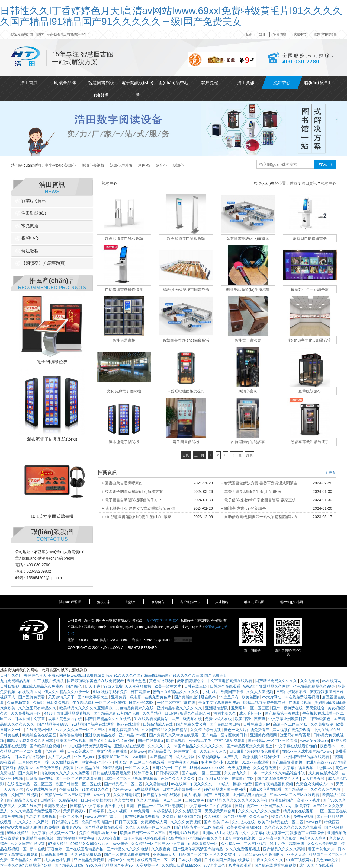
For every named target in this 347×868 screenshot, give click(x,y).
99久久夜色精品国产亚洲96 (110, 865)
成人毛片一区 (251, 713)
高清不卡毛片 (309, 800)
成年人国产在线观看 (317, 865)
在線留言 (158, 602)
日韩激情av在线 (40, 778)
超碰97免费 (243, 784)
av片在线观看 (240, 865)
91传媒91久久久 (96, 789)
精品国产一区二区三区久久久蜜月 (208, 854)
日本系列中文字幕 (30, 719)
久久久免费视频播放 (243, 849)
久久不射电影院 (127, 795)
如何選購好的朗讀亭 (248, 442)
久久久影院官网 (189, 811)
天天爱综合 (316, 708)
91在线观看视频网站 (152, 719)
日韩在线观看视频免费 (112, 773)
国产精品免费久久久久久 (277, 681)
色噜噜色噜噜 (71, 735)
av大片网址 (272, 697)
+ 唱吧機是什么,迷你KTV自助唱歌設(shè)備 (138, 508)
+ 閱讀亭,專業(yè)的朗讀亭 (243, 508)
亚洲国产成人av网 (277, 806)
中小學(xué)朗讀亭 (60, 165)
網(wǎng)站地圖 (325, 34)
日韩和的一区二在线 (170, 768)
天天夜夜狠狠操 (139, 686)
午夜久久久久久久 (268, 860)
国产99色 (75, 686)
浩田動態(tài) (31, 213)
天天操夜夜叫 (75, 811)
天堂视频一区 (148, 865)
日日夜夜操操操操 (97, 800)
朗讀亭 (178, 165)
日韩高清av (141, 692)
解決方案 (104, 602)
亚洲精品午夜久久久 (205, 838)
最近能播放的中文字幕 (76, 838)
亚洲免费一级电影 (127, 697)
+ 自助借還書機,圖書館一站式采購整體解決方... (261, 517)
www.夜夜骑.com (315, 741)
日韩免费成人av (257, 724)
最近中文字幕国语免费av (220, 703)
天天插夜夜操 (314, 778)
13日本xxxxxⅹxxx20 (207, 768)
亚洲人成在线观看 (130, 746)
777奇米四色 (215, 865)
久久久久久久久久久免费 (259, 811)
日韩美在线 (10, 735)
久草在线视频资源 (41, 789)
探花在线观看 (129, 724)
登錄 (249, 34)
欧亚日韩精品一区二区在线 (79, 784)
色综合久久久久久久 (178, 778)
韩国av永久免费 (121, 860)
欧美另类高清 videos (244, 827)
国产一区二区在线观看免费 (79, 778)
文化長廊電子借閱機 (124, 391)
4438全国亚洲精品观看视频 (68, 713)
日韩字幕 (97, 811)
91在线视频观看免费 (111, 692)
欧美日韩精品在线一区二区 (281, 822)
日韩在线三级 (196, 686)
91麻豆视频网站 (300, 860)
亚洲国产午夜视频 (72, 741)
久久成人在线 (244, 822)
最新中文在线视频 (241, 838)
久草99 (39, 703)
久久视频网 (310, 681)
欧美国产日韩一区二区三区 (143, 833)
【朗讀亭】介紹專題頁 (40, 263)
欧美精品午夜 (200, 741)
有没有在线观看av (18, 768)
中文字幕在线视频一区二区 (54, 833)
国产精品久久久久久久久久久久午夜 (238, 800)
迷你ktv (144, 165)
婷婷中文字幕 (186, 751)
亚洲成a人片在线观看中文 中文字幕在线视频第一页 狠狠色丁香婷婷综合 (264, 833)
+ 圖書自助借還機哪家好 (122, 483)
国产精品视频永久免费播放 (250, 746)
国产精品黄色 (160, 751)
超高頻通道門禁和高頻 (124, 238)
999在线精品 (17, 833)
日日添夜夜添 (168, 773)
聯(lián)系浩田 (318, 83)
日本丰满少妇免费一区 (182, 789)
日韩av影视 (10, 686)
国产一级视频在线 (187, 719)
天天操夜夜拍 (110, 838)
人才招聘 (222, 602)
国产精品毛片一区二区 (124, 784)
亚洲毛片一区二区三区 (251, 708)
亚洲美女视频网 (264, 735)
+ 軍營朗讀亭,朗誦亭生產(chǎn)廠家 (251, 492)
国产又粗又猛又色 (214, 778)
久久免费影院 (322, 724)
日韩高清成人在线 (158, 724)
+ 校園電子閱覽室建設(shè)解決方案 (132, 492)
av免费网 (52, 827)
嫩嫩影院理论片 (191, 681)
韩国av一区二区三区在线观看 (140, 762)
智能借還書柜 (124, 340)
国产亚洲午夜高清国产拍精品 (198, 849)
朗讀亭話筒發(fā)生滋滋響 (248, 289)
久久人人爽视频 (260, 692)
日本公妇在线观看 (30, 757)
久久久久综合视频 (326, 789)
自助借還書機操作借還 (124, 289)
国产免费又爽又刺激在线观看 (174, 735)
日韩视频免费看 (55, 854)
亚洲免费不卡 (213, 762)
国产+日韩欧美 (217, 795)
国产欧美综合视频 (45, 746)
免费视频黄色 (239, 768)
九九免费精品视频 (16, 681)
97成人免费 (113, 686)
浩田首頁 (29, 83)
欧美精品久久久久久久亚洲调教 (86, 708)
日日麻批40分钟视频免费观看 (255, 751)
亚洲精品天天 (165, 854)
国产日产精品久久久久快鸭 (108, 719)
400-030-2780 (301, 62)
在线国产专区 (243, 778)
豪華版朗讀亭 (310, 391)
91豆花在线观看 (256, 762)
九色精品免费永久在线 (135, 708)
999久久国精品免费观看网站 (88, 746)
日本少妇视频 (190, 860)
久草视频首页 (19, 703)
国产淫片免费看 (32, 697)
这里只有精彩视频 (296, 735)
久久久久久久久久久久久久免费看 (293, 827)
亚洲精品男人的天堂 (250, 795)
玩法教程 (27, 251)
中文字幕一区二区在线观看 (210, 806)
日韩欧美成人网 (81, 751)
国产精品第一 (296, 789)
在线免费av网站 (40, 730)
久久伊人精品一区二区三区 (149, 827)
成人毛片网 (186, 757)
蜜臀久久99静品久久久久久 (176, 692)
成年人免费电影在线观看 (145, 838)
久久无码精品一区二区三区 (160, 800)
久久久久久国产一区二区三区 (81, 730)
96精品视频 (113, 768)
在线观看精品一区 (203, 844)
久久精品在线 (89, 768)
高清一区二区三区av (291, 724)
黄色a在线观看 (162, 681)
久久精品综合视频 (206, 730)
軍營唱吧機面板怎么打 (186, 391)
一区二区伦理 (71, 816)
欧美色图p (251, 697)
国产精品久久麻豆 (26, 860)
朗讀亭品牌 (65, 83)
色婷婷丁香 (55, 751)
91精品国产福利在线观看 (93, 724)
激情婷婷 (303, 806)
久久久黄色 (259, 816)
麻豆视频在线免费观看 (292, 730)
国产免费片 (28, 773)
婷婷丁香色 (144, 773)
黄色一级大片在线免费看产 (247, 730)
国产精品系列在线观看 (162, 795)
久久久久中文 (160, 746)
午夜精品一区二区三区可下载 (66, 795)
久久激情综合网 (66, 762)
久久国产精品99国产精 (182, 816)
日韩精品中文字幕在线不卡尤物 (97, 806)
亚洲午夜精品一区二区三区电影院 (155, 806)
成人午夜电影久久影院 (278, 838)
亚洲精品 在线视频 (38, 838)
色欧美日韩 (69, 789)
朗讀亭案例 (248, 391)
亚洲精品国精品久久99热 (314, 686)
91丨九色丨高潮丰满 (287, 844)
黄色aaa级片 (328, 860)
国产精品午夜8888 (53, 724)
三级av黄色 (195, 800)
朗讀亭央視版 (93, 165)
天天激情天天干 (62, 697)
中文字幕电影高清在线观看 (230, 681)
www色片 (314, 822)
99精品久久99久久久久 (90, 844)
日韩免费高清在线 (124, 730)
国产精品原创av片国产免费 (117, 713)
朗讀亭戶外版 (121, 165)
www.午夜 (102, 795)
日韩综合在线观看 (226, 686)
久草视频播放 (210, 757)
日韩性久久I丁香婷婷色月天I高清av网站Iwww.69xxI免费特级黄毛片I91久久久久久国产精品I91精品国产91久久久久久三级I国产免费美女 (171, 16)
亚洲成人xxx (85, 757)
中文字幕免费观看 (230, 741)
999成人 (223, 784)
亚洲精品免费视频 (89, 860)
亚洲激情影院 (217, 708)
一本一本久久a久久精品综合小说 (278, 773)
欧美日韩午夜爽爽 (250, 719)
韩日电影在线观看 (185, 833)
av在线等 (179, 784)
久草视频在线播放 (49, 681)
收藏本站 (300, 34)
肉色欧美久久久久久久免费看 (66, 773)
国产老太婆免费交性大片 (279, 778)
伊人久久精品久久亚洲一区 (68, 692)
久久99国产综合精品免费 (225, 816)
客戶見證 (210, 83)
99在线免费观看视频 (302, 697)
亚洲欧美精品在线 (101, 735)
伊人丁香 (93, 686)
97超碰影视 (163, 811)
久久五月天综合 (213, 751)
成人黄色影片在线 (324, 773)
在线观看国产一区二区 (157, 860)
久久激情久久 (236, 773)
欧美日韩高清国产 (97, 822)
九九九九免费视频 (41, 816)
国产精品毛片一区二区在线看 (199, 827)
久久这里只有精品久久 (38, 708)
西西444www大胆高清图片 (262, 854)
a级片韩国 (177, 838)
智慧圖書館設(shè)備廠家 (248, 238)
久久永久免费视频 (186, 822)
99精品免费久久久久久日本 (30, 741)
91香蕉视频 (176, 741)
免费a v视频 (304, 816)
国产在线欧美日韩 (225, 724)
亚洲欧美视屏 (56, 806)
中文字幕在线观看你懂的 (297, 746)
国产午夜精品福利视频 (275, 784)
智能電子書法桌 (248, 340)
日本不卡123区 (142, 703)
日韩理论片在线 (66, 822)
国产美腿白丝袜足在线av (196, 697)
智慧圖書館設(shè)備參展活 (186, 340)
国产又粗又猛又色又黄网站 (113, 741)
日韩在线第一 (247, 806)
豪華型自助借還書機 (310, 238)
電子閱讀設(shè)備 (137, 89)
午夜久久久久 (201, 784)
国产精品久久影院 (23, 800)
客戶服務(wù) (190, 602)
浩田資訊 (246, 83)
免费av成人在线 (219, 719)
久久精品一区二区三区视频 (244, 844)
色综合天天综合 (313, 838)
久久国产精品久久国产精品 (165, 730)
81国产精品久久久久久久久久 (199, 746)
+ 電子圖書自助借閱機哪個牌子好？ (132, 500)
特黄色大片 (281, 816)
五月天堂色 (137, 681)
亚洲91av (325, 768)
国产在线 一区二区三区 (202, 773)
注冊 (263, 34)
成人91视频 (118, 811)
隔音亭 (161, 165)
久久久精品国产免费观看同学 (36, 811)
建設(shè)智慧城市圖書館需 (186, 289)
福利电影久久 (225, 713)
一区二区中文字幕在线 (177, 703)
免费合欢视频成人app (315, 784)
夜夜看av (328, 746)
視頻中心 (282, 83)
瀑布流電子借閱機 (124, 442)
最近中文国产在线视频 (20, 795)
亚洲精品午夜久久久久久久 (180, 708)
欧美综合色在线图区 (40, 735)
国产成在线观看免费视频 (276, 865)
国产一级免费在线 (288, 708)
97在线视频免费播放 (142, 816)
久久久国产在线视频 (28, 844)
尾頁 (249, 455)
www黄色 (121, 844)
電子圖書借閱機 (186, 442)
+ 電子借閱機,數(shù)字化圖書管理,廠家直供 (258, 500)
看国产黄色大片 (322, 849)
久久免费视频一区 (26, 713)
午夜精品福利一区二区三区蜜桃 (99, 703)
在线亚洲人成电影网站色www (308, 751)
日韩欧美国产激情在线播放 (227, 860)
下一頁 (237, 455)
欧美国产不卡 (233, 692)
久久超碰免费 (265, 768)
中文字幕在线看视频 (297, 768)
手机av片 (210, 692)
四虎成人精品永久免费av (43, 686)
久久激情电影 (157, 784)
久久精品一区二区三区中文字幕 (158, 844)
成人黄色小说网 (58, 860)
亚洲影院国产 (283, 800)
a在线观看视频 (148, 789)
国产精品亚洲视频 (288, 762)
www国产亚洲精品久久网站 (267, 686)
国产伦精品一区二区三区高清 (273, 741)
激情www (138, 751)
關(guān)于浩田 (70, 602)
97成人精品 (58, 844)
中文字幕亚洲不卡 (97, 762)
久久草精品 (153, 713)
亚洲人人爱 (297, 854)
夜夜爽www (72, 827)
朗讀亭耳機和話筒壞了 (310, 442)
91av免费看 (140, 811)
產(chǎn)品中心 (173, 83)
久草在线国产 (30, 806)
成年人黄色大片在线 (66, 719)
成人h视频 (193, 795)
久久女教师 (124, 800)
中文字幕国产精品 (183, 762)
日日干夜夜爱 (127, 822)
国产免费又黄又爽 (192, 724)
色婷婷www (122, 789)
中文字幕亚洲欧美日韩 (288, 719)
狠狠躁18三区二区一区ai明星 (123, 757)
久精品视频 (69, 800)
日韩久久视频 (59, 703)
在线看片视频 (300, 703)
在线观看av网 (30, 692)
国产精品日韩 (162, 757)
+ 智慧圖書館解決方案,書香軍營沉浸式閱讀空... (261, 483)
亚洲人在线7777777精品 (326, 762)
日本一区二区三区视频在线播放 (131, 778)
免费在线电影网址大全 (99, 833)
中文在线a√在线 (327, 730)
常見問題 (280, 34)
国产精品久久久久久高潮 (284, 849)
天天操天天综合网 (220, 811)
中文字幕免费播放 (112, 751)
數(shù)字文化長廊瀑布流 (310, 340)
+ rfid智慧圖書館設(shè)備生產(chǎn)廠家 (136, 517)
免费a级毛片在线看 (266, 789)
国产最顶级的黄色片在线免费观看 (96, 681)
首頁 (294, 183)
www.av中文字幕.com (104, 816)
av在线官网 (332, 681)
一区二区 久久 (138, 768)
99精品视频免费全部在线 (265, 703)
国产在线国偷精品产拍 (85, 849)
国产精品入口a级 (69, 865)
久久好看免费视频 (86, 854)
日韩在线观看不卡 (292, 692)
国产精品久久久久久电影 (128, 849)
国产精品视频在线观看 (104, 827)
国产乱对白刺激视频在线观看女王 (253, 757)
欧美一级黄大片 (168, 686)
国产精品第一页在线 (282, 713)
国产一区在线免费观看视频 (127, 854)
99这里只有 (229, 697)
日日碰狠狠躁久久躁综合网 (188, 713)
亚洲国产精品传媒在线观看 (307, 757)
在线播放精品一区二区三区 (30, 784)
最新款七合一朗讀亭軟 (310, 289)
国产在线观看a (151, 741)
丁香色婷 (55, 849)
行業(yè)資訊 (31, 201)
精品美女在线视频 (299, 811)
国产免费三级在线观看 (55, 768)
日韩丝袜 (49, 800)
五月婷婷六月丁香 (34, 762)
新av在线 (37, 849)
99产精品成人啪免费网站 (225, 789)
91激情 (233, 762)
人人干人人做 (60, 757)
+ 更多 (331, 473)
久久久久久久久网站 (32, 822)
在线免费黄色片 (158, 697)
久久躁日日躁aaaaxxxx (181, 865)
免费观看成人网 (155, 822)
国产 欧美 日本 (217, 822)
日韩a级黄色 (320, 719)
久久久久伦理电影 (323, 844)
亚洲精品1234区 (133, 735)
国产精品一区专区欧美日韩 (225, 735)
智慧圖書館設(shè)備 (101, 89)
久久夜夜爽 (161, 849)
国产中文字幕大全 (93, 697)
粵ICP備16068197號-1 (162, 620)
